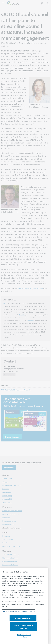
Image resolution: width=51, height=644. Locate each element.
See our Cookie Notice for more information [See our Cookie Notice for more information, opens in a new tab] (19, 615)
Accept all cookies (13, 627)
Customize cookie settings (24, 636)
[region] (24, 608)
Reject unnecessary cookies (35, 625)
